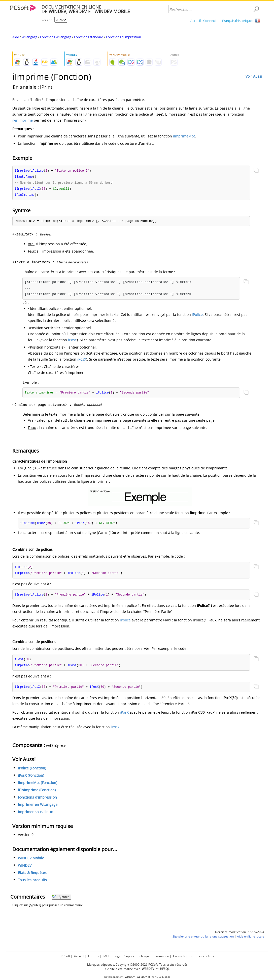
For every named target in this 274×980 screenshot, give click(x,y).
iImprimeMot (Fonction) (38, 786)
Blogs (116, 956)
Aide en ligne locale (251, 940)
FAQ (106, 956)
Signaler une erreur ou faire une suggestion (203, 940)
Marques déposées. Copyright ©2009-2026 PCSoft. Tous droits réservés (137, 965)
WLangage (29, 37)
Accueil (196, 21)
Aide (16, 37)
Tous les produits (32, 883)
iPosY (72, 341)
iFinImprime (23, 120)
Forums (93, 956)
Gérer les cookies (202, 956)
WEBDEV (142, 977)
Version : (48, 20)
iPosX (82, 360)
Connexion (211, 21)
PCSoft (65, 956)
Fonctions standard (89, 37)
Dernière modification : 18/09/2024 (240, 935)
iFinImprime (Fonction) (37, 793)
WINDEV (25, 869)
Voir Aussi (254, 76)
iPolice (197, 316)
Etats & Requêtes (32, 876)
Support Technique (138, 956)
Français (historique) (237, 21)
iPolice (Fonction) (32, 771)
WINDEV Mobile (31, 861)
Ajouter (61, 900)
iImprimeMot (184, 136)
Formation (162, 956)
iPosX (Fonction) (31, 779)
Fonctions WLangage (56, 37)
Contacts (179, 956)
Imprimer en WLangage (38, 808)
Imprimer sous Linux (35, 815)
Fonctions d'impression (124, 37)
